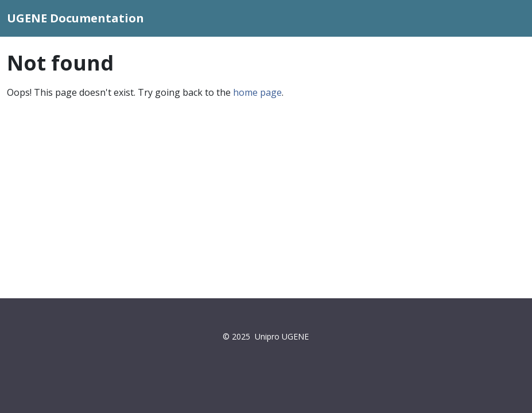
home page (257, 92)
